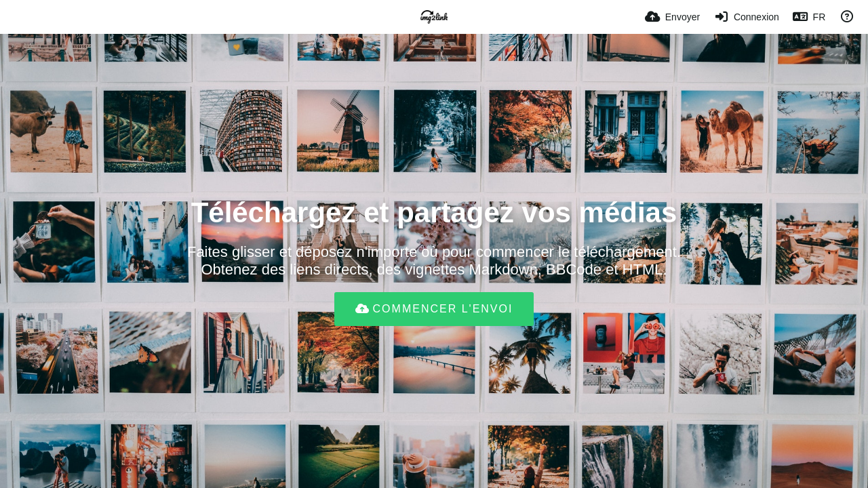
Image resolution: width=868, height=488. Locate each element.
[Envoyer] (672, 17)
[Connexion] (746, 17)
